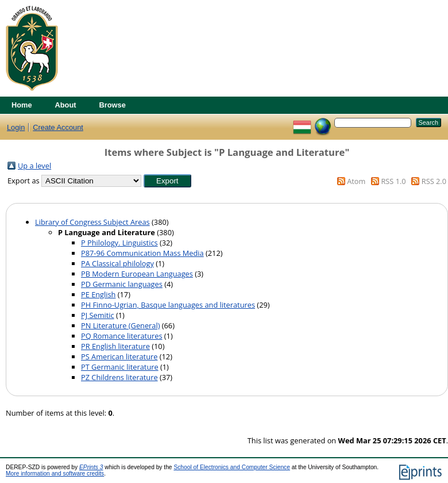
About (66, 105)
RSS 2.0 (434, 181)
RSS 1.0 (393, 181)
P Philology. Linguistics (119, 243)
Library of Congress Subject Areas (92, 222)
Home (22, 105)
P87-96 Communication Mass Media (142, 253)
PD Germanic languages (122, 284)
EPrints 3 (91, 467)
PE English (98, 294)
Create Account (58, 127)
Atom (356, 181)
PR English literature (115, 346)
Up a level (34, 166)
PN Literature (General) (120, 325)
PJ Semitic (98, 315)
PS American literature (119, 356)
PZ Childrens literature (119, 377)
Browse (113, 105)
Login (16, 127)
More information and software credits (55, 474)
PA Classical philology (117, 263)
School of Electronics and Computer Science (232, 467)
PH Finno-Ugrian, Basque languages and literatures (168, 305)
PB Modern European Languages (137, 274)
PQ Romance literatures (122, 336)
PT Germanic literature (120, 367)
